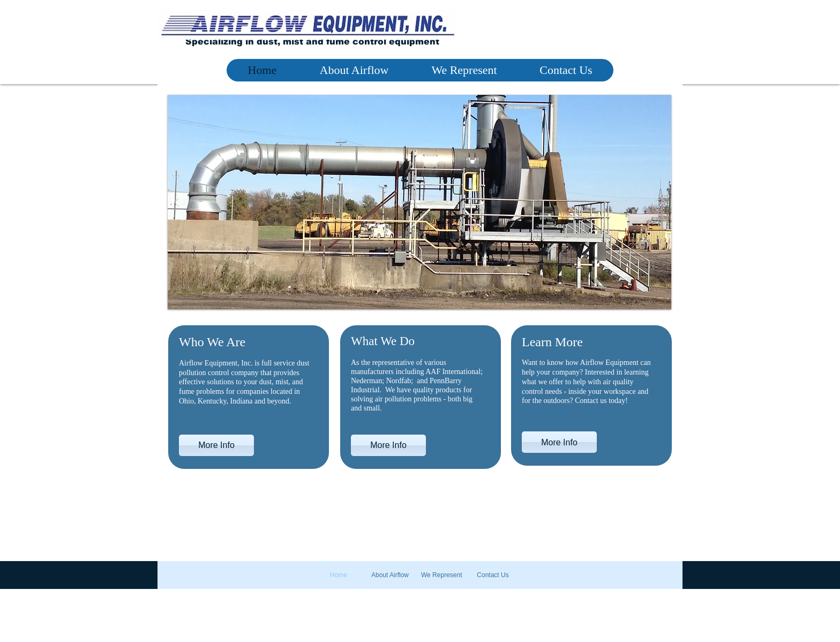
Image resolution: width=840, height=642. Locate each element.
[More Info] (216, 445)
